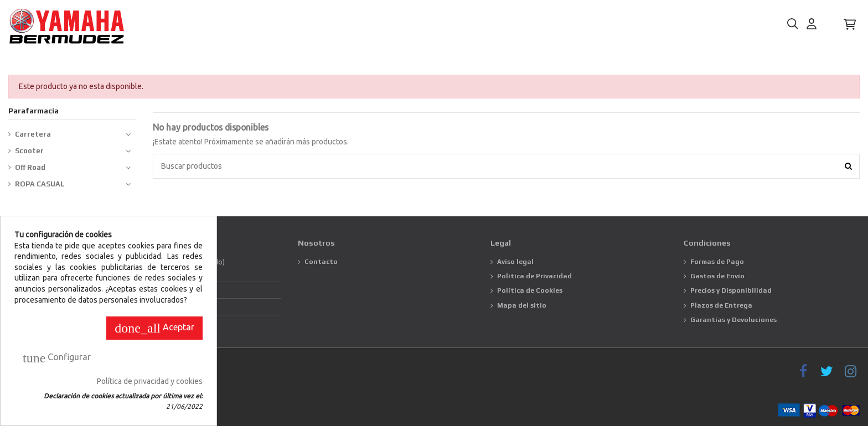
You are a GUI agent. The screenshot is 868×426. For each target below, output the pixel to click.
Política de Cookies (530, 290)
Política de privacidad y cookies (150, 381)
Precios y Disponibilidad (731, 290)
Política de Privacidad (534, 276)
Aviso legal (515, 262)
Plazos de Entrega (721, 305)
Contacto (321, 262)
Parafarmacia (33, 111)
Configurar (57, 358)
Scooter (29, 151)
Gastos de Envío (717, 276)
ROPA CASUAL (40, 184)
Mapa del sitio (522, 305)
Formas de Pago (717, 262)
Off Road (30, 167)
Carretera (33, 134)
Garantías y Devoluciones (733, 320)
